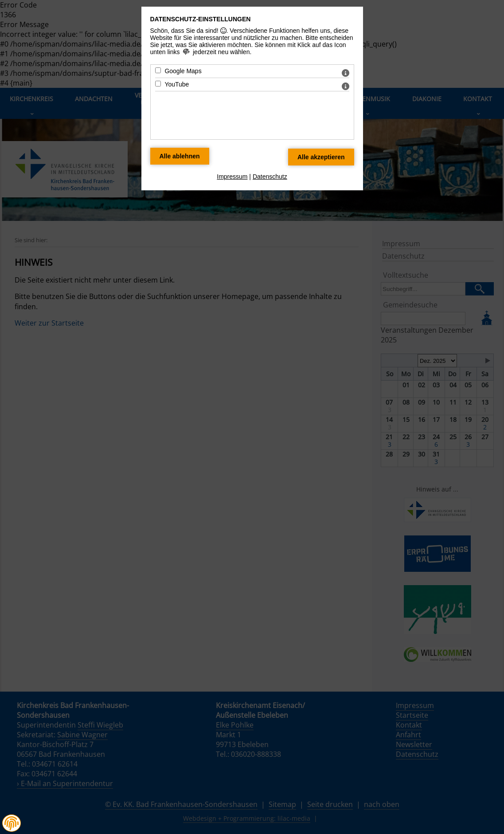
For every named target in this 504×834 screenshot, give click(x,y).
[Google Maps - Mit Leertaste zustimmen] (158, 70)
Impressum (232, 177)
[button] (12, 823)
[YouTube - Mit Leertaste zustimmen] (158, 84)
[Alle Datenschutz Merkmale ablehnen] (180, 156)
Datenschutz (270, 177)
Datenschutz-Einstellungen (201, 19)
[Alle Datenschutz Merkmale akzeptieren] (321, 157)
